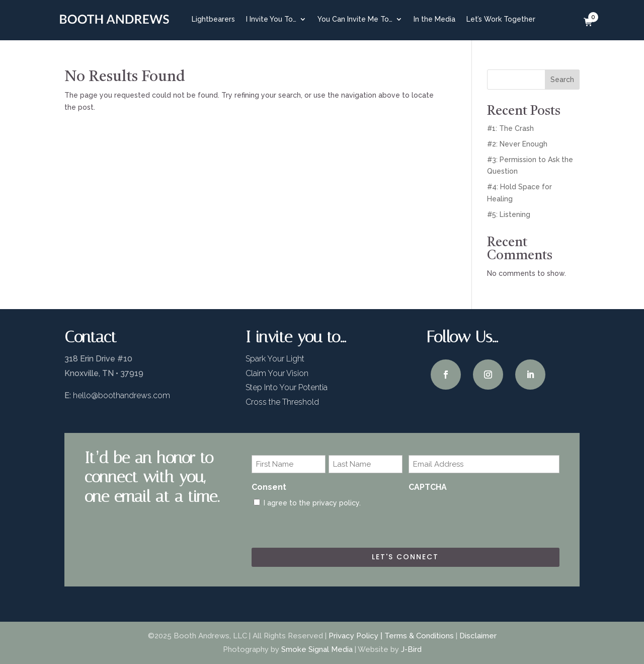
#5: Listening (509, 214)
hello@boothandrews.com (122, 395)
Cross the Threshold (282, 402)
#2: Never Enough (517, 144)
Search (562, 80)
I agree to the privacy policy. (312, 503)
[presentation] (485, 517)
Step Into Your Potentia (287, 387)
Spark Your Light (275, 359)
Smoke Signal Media (317, 649)
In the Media (434, 19)
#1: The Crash (510, 128)
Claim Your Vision (277, 373)
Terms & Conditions (419, 636)
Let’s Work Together (501, 19)
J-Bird (411, 649)
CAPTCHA (428, 487)
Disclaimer (478, 636)
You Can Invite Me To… (355, 19)
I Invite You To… (271, 19)
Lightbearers (213, 19)
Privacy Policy (353, 636)
